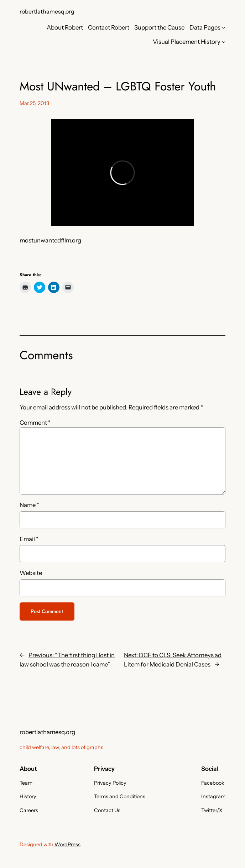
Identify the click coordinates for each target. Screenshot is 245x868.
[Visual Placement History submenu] (224, 42)
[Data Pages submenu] (224, 27)
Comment (35, 423)
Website (31, 573)
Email (29, 539)
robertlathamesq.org (47, 11)
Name (29, 505)
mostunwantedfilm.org (50, 240)
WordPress (67, 845)
